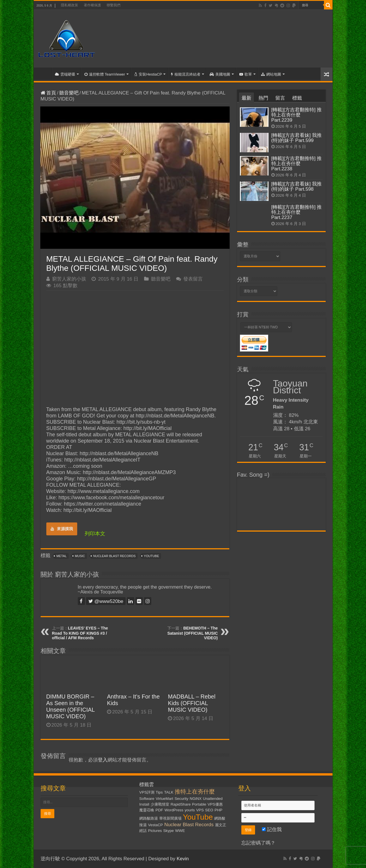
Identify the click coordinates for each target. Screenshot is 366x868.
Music (80, 556)
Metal (61, 556)
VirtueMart (164, 799)
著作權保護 (92, 5)
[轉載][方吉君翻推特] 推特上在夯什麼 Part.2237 (297, 212)
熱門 (263, 98)
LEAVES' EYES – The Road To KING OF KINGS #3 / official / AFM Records (80, 633)
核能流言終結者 (186, 74)
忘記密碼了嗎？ (258, 843)
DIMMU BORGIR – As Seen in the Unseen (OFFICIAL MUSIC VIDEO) (70, 706)
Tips (159, 792)
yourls (190, 810)
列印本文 (95, 534)
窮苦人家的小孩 (69, 279)
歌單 (246, 74)
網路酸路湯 (149, 818)
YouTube (151, 556)
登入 (103, 760)
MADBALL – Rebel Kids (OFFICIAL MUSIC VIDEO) (192, 703)
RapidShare (180, 804)
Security (181, 799)
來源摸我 (62, 529)
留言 (280, 98)
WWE (180, 831)
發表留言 (193, 279)
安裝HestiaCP (148, 74)
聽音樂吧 (69, 93)
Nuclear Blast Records (114, 556)
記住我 (272, 829)
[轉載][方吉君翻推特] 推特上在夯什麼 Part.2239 (297, 115)
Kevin (183, 859)
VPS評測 (147, 792)
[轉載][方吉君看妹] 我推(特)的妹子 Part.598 (297, 187)
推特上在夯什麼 (195, 792)
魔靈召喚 (147, 810)
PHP (218, 810)
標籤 (297, 98)
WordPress (174, 810)
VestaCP (156, 825)
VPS (200, 810)
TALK (169, 792)
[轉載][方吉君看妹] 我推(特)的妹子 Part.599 (297, 138)
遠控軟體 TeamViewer (105, 74)
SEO (209, 810)
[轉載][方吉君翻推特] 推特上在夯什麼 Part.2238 (297, 164)
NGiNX (195, 799)
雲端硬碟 (65, 74)
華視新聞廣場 (170, 818)
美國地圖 (220, 74)
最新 (246, 98)
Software (147, 799)
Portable (199, 804)
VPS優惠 (215, 804)
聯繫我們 (114, 5)
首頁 (44, 74)
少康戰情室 (160, 804)
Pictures (155, 831)
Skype (169, 831)
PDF (159, 810)
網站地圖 (271, 74)
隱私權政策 (69, 5)
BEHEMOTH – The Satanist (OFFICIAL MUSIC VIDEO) (192, 633)
